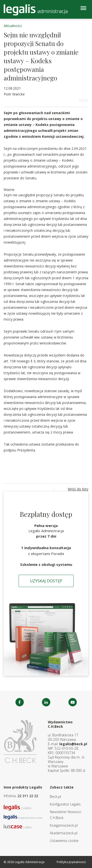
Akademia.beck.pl (64, 833)
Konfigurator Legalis (65, 804)
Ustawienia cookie (64, 841)
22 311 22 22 (28, 796)
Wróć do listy (78, 489)
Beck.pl (55, 797)
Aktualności (13, 26)
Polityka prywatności (71, 862)
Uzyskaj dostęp (46, 581)
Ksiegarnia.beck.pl (64, 825)
